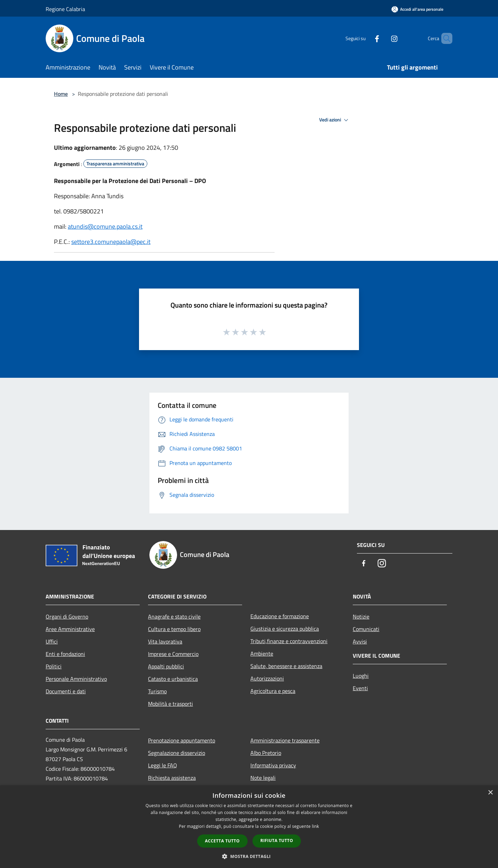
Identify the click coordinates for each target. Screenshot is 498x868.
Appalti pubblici (166, 666)
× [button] (490, 793)
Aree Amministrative (70, 629)
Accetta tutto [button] (222, 841)
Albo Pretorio (266, 753)
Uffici (52, 641)
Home (61, 94)
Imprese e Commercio (173, 654)
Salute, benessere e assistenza (286, 666)
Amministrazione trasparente (285, 740)
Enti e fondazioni (65, 654)
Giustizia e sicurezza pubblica (285, 629)
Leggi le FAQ (163, 765)
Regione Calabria (65, 9)
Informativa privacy (273, 765)
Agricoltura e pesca (273, 691)
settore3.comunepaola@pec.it (111, 242)
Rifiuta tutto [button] (277, 840)
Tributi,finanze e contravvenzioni (289, 641)
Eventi (360, 688)
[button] (249, 856)
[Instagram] (382, 38)
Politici (54, 666)
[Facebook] (365, 38)
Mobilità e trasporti (170, 704)
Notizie (361, 616)
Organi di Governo (67, 616)
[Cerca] (444, 38)
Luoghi (361, 676)
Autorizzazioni (267, 678)
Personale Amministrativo (76, 679)
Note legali (263, 778)
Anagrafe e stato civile (174, 616)
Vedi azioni (335, 120)
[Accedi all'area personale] (417, 9)
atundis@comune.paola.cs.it (105, 226)
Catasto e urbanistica (173, 679)
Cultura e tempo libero (174, 629)
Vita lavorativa (165, 641)
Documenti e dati (66, 691)
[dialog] (249, 827)
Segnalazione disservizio (177, 753)
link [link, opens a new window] (316, 826)
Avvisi (360, 641)
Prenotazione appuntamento (182, 740)
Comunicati (366, 629)
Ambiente (262, 654)
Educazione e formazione (280, 616)
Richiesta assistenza (172, 778)
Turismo (157, 691)
